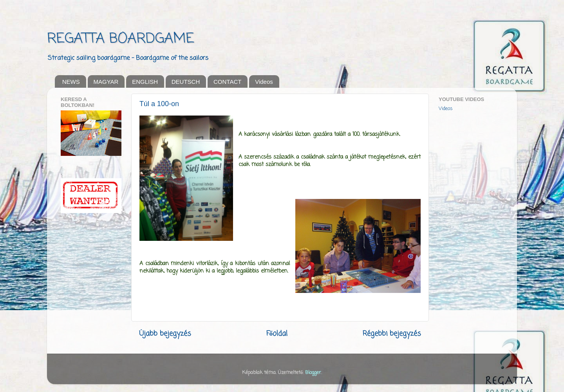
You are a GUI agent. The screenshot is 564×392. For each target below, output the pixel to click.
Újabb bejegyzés (165, 334)
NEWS (71, 82)
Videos (264, 82)
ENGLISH (145, 82)
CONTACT (227, 82)
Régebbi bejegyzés (392, 334)
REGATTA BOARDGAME (121, 39)
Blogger (313, 373)
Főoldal (277, 334)
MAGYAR (106, 82)
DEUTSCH (186, 82)
